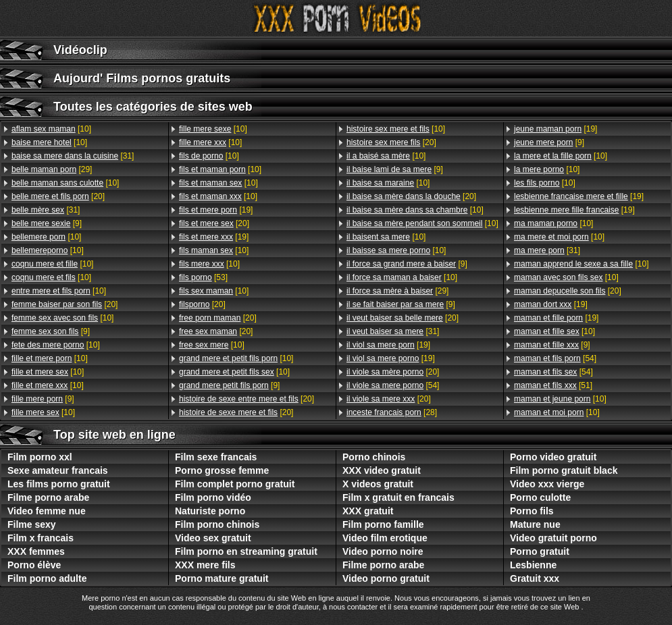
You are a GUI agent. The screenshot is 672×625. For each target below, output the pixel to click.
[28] (392, 412)
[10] (51, 129)
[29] (52, 169)
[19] (216, 210)
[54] (393, 385)
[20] (58, 196)
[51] (553, 385)
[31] (73, 156)
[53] (203, 277)
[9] (47, 223)
